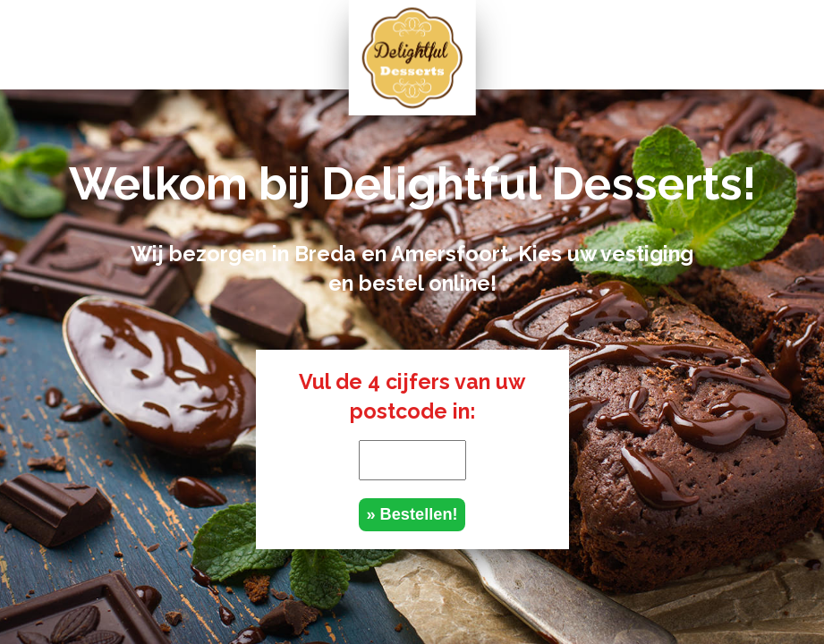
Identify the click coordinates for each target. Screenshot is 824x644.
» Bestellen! (412, 514)
